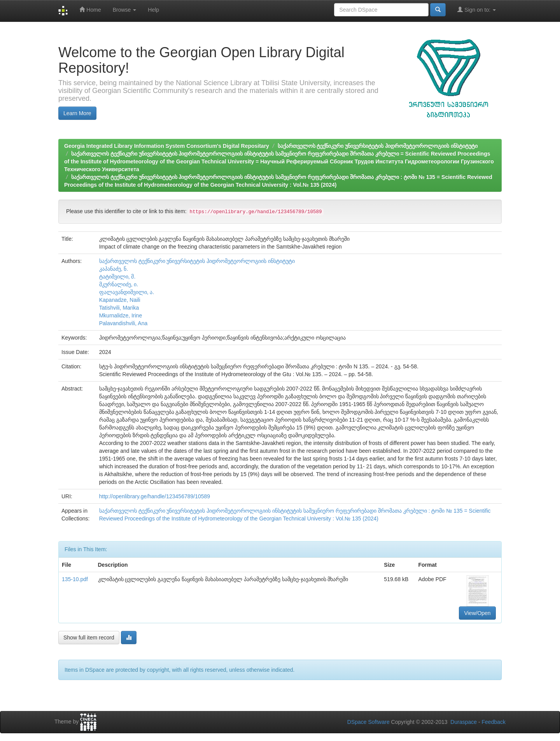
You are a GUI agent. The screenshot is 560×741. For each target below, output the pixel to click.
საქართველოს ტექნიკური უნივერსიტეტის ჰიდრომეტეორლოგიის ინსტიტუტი (197, 261)
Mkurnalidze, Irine (121, 315)
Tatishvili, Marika (119, 308)
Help (153, 10)
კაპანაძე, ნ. (114, 269)
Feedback (494, 722)
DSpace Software (368, 722)
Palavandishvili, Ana (123, 323)
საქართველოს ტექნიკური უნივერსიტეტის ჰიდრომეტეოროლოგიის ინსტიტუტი (378, 146)
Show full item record (89, 638)
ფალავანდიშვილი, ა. (127, 292)
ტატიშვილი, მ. (117, 277)
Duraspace (464, 722)
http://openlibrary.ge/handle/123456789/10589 (155, 496)
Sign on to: (477, 10)
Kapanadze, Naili (120, 300)
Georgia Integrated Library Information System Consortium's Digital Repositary (167, 146)
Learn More (77, 113)
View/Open (477, 613)
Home (90, 10)
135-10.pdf (75, 579)
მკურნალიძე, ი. (119, 284)
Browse (125, 10)
